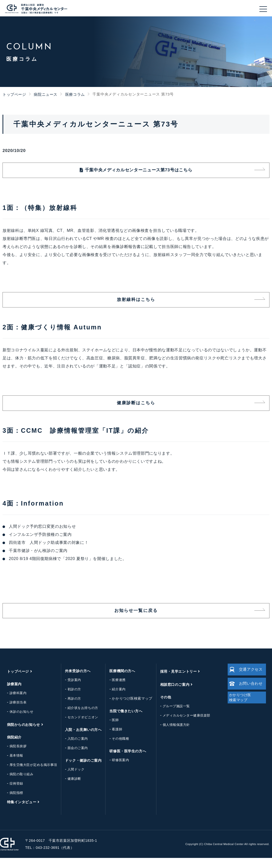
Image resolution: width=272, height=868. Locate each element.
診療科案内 (14, 703)
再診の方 (70, 709)
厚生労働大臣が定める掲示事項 (29, 775)
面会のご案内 (74, 758)
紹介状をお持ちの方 (79, 718)
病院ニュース (46, 94)
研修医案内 (117, 770)
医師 (111, 730)
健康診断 (70, 789)
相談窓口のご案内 (171, 695)
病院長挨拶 (14, 756)
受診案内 (70, 690)
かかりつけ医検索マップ (128, 708)
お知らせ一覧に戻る (136, 619)
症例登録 (12, 794)
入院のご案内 (74, 749)
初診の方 (70, 699)
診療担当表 (14, 712)
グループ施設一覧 (172, 716)
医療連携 (115, 690)
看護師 (113, 739)
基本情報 (12, 766)
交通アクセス (244, 680)
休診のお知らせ (18, 722)
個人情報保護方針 (172, 735)
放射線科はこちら (136, 303)
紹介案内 (115, 699)
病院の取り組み (18, 784)
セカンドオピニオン (79, 727)
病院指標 (12, 803)
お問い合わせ (244, 697)
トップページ (14, 94)
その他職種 (117, 749)
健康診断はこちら (136, 409)
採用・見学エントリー (175, 681)
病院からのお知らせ (20, 735)
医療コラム (75, 94)
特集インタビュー (18, 812)
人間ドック (72, 779)
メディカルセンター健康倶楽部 (182, 725)
